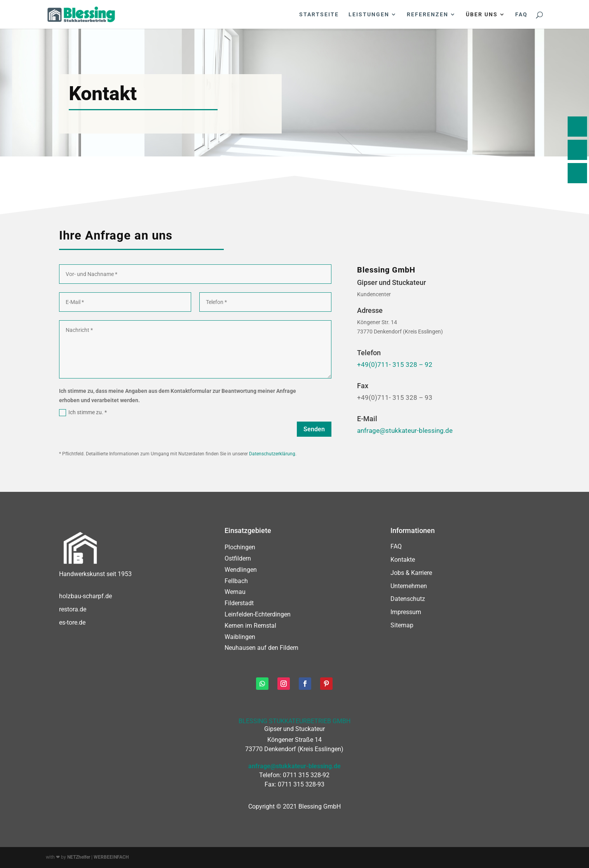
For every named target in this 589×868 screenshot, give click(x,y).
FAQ (521, 15)
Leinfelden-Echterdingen (258, 614)
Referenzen (428, 15)
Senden (314, 429)
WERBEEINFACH (111, 857)
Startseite (319, 15)
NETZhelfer (79, 857)
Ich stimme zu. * (83, 413)
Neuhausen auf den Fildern (261, 648)
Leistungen (369, 15)
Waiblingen (240, 637)
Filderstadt (239, 603)
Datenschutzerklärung (272, 454)
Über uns (482, 15)
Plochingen (240, 547)
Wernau (235, 592)
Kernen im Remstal (250, 626)
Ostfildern (238, 558)
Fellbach (236, 581)
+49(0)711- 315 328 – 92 (395, 365)
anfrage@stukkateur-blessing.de (405, 431)
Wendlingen (241, 570)
